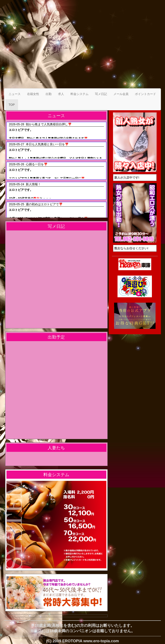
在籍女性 (33, 94)
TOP (13, 104)
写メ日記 (101, 94)
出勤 (49, 94)
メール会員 (121, 94)
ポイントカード (145, 94)
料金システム (79, 94)
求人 (61, 94)
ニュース (15, 94)
